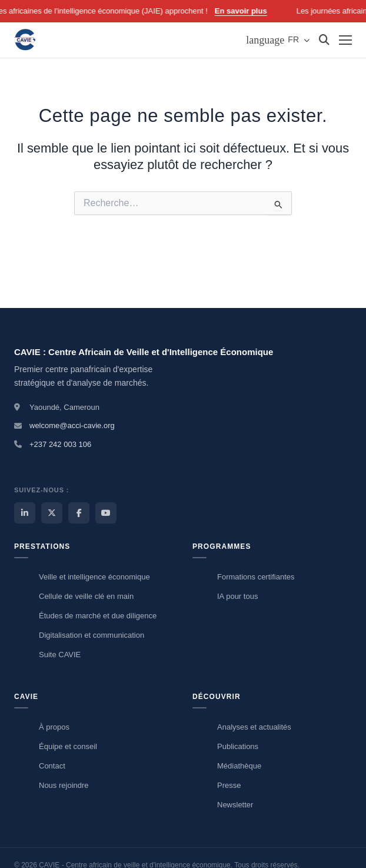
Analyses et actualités (254, 727)
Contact (52, 766)
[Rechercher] (324, 40)
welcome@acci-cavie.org (72, 425)
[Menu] (345, 40)
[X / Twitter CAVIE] (52, 513)
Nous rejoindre (64, 785)
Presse (229, 785)
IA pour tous (237, 596)
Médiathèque (239, 766)
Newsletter (235, 805)
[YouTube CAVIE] (106, 513)
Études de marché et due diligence (98, 616)
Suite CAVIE (60, 655)
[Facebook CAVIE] (79, 513)
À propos (54, 727)
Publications (238, 746)
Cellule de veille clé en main (86, 596)
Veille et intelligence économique (94, 577)
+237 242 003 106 (60, 444)
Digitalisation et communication (91, 635)
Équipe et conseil (68, 746)
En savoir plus (246, 11)
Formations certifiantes (256, 577)
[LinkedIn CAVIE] (25, 513)
